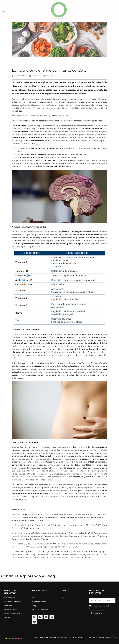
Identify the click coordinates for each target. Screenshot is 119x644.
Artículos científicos (40, 609)
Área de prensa (38, 598)
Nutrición (49, 76)
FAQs (63, 598)
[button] (4, 11)
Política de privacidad (76, 637)
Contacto (7, 617)
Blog (34, 606)
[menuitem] (9, 638)
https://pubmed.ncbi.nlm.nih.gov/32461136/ (58, 547)
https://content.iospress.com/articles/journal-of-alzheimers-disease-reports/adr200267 (51, 558)
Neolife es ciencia (11, 609)
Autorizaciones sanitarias (108, 637)
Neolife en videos (39, 602)
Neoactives (8, 606)
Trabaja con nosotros (12, 613)
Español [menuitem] (11, 638)
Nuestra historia (10, 598)
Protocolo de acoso (91, 637)
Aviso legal (64, 637)
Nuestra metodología (12, 602)
